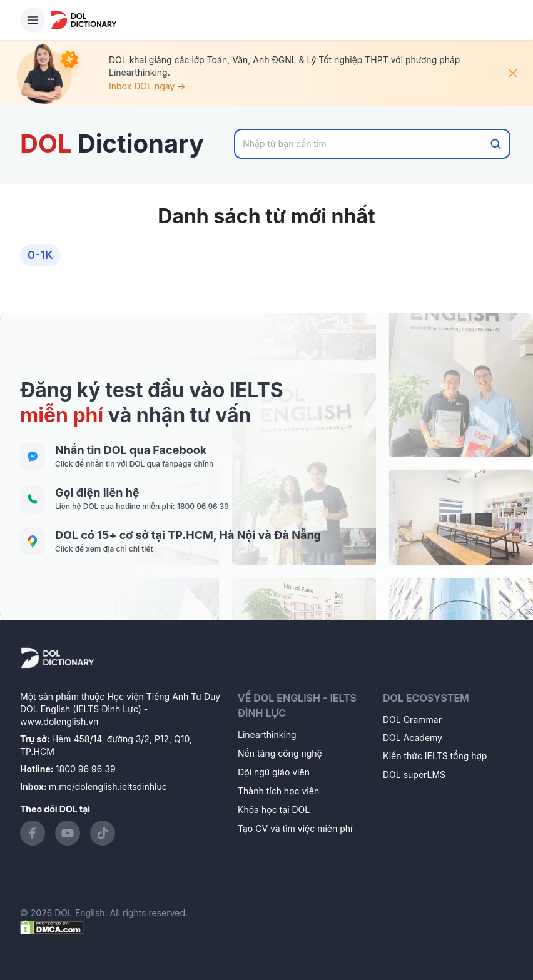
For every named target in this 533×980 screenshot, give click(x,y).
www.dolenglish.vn (59, 721)
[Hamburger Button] (33, 20)
